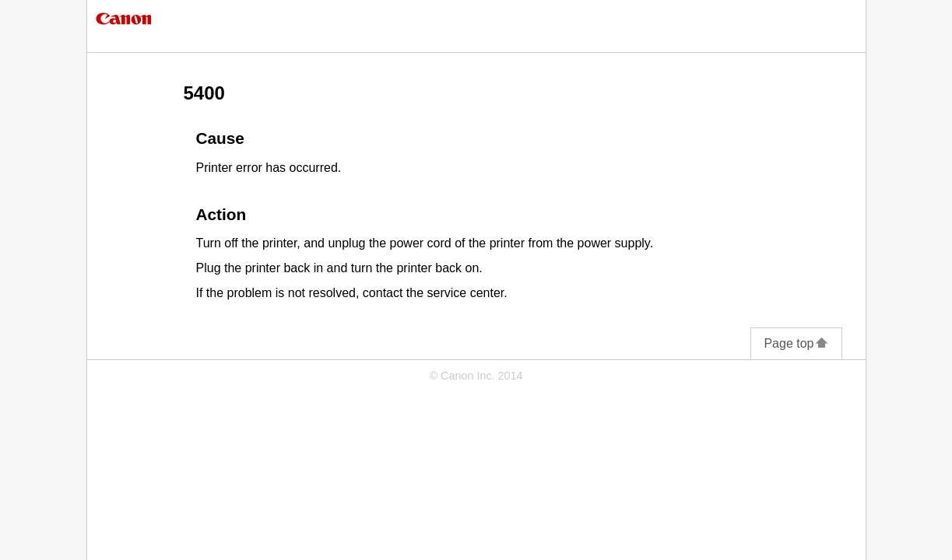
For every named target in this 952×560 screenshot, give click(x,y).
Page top (796, 343)
